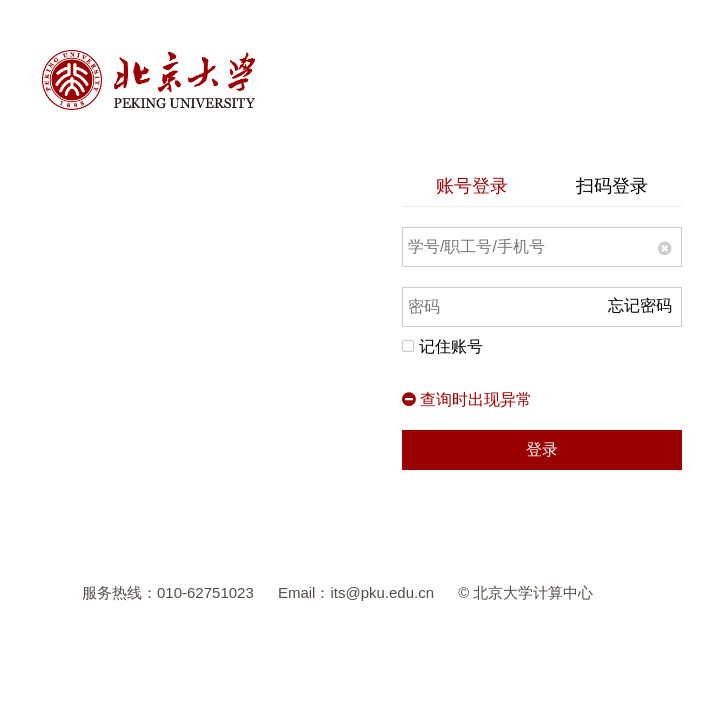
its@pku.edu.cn (382, 592)
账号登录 (472, 186)
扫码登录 (612, 186)
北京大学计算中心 (533, 592)
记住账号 (442, 346)
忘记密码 (640, 305)
